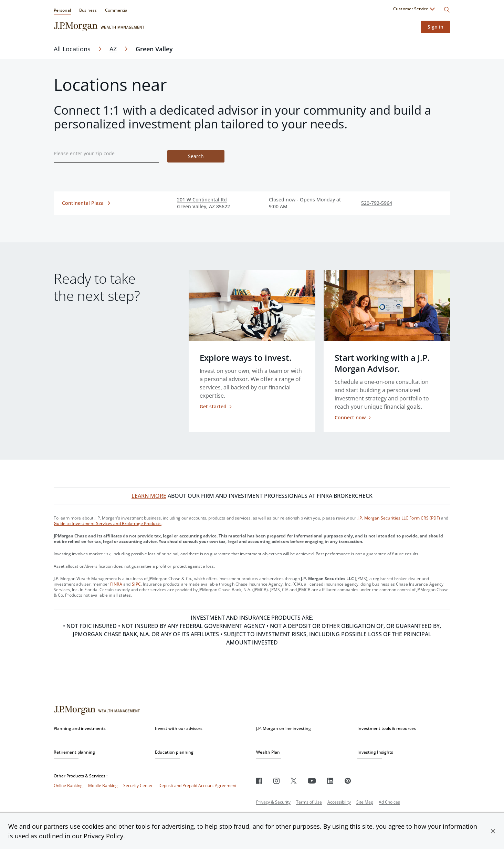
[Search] (447, 10)
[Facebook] (259, 781)
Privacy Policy (103, 836)
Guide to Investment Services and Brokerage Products (108, 523)
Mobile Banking (103, 785)
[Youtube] (312, 781)
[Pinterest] (348, 781)
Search (196, 156)
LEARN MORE (149, 496)
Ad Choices (389, 802)
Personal (62, 10)
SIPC (136, 584)
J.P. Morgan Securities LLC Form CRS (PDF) (399, 518)
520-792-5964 (377, 203)
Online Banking (68, 785)
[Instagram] (276, 781)
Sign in (435, 27)
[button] (493, 831)
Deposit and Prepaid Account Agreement (197, 785)
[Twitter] (294, 781)
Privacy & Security (273, 802)
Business (88, 10)
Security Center (138, 785)
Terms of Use (309, 802)
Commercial (117, 10)
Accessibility (339, 802)
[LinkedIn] (330, 781)
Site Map (365, 802)
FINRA (116, 584)
